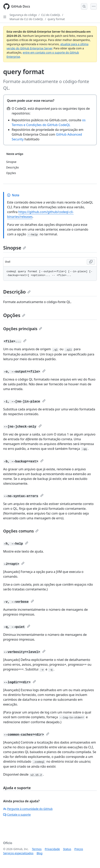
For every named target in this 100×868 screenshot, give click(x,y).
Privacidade (52, 849)
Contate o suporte (17, 815)
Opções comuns (21, 531)
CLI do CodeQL (51, 15)
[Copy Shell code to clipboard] (91, 262)
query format (56, 19)
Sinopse (15, 248)
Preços (79, 849)
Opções (14, 315)
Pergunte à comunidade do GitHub (28, 809)
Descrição (17, 292)
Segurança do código (23, 15)
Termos (37, 849)
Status (67, 849)
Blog (39, 853)
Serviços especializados (18, 853)
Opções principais (23, 329)
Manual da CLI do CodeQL (26, 19)
